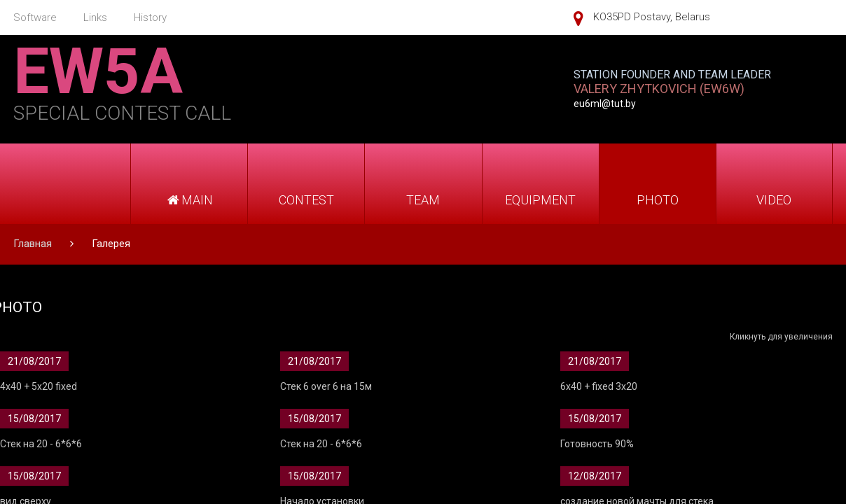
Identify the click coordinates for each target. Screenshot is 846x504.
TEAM (423, 200)
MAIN (189, 200)
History (150, 17)
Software (35, 17)
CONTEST (306, 200)
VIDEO (774, 200)
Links (95, 17)
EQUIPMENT (540, 200)
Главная (33, 244)
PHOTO (658, 200)
